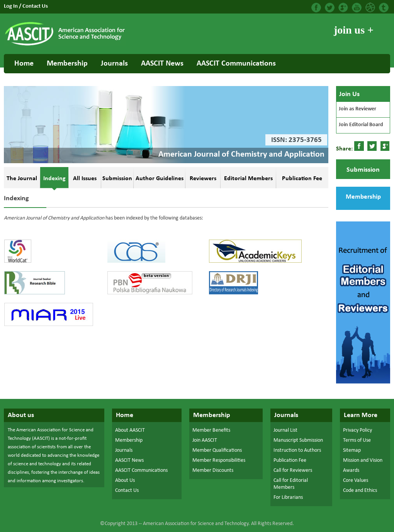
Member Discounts (213, 470)
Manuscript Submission (298, 440)
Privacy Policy (357, 430)
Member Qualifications (217, 450)
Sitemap (352, 450)
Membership (67, 64)
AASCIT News (162, 64)
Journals (114, 64)
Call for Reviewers (293, 470)
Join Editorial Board (361, 125)
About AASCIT (130, 430)
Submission (363, 170)
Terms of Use (357, 440)
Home (24, 64)
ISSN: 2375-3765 (296, 140)
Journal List (285, 430)
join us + (354, 30)
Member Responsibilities (219, 460)
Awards (351, 470)
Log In (11, 6)
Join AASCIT (205, 440)
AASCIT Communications (236, 64)
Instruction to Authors (297, 450)
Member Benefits (211, 430)
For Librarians (288, 497)
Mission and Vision (363, 460)
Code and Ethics (360, 491)
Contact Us (35, 6)
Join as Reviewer (357, 109)
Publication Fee (290, 460)
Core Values (356, 480)
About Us (125, 480)
